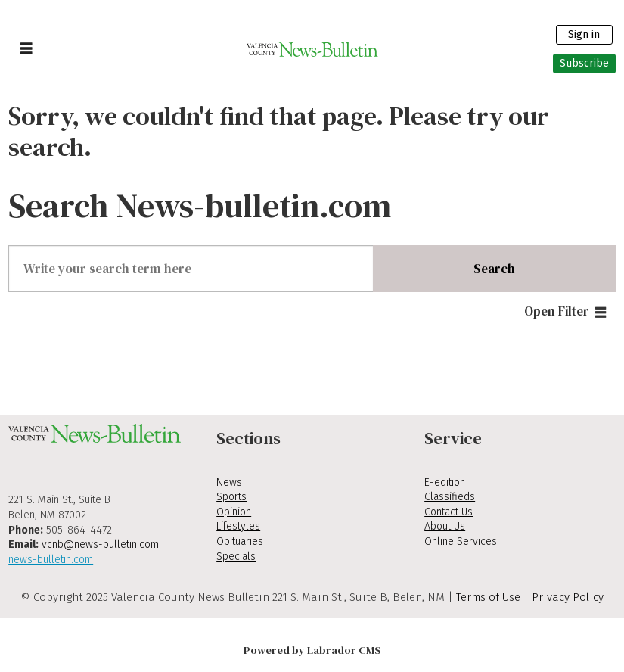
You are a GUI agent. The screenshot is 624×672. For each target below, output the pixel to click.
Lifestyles (238, 526)
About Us (445, 526)
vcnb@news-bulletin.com (100, 544)
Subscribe (584, 63)
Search (494, 269)
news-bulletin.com (51, 560)
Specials (236, 557)
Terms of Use (488, 597)
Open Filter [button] (557, 311)
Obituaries (240, 541)
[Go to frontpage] (312, 49)
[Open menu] (26, 49)
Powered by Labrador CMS (312, 650)
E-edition (445, 482)
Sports (231, 497)
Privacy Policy (568, 597)
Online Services (461, 541)
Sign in (584, 34)
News (229, 482)
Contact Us (449, 512)
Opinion (234, 512)
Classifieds (450, 497)
